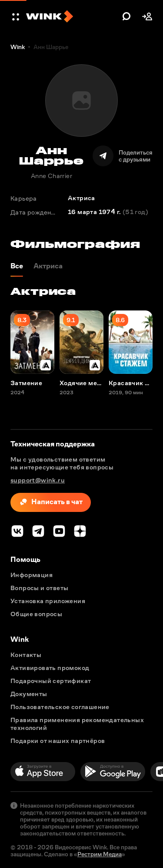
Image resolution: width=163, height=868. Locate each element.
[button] (17, 17)
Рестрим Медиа (100, 854)
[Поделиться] (123, 156)
